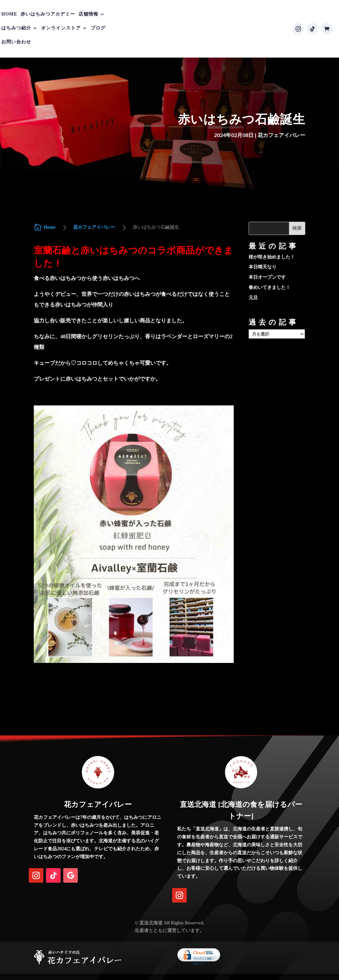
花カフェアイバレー (281, 135)
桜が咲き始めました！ (272, 257)
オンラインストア (61, 28)
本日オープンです (267, 277)
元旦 (253, 298)
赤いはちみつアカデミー (48, 14)
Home (9, 14)
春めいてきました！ (269, 287)
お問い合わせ (16, 42)
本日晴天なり (263, 267)
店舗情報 (88, 14)
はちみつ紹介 (16, 28)
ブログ (98, 28)
